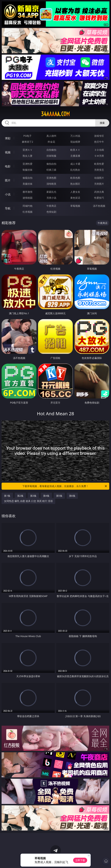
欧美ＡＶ (75, 150)
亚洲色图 (51, 178)
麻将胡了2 (28, 142)
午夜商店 (51, 206)
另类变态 (99, 170)
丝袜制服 (51, 156)
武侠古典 (99, 192)
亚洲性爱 (28, 164)
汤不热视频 (99, 206)
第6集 (72, 496)
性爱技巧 (99, 198)
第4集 (46, 496)
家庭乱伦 (51, 192)
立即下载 (80, 860)
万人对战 (75, 136)
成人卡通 (75, 164)
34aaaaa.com (55, 114)
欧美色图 (75, 178)
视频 (8, 152)
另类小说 (51, 198)
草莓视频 (75, 206)
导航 (8, 208)
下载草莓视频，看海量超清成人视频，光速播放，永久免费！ (65, 486)
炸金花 (51, 142)
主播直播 (75, 156)
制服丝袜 (28, 170)
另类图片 (99, 184)
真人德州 (51, 136)
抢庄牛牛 (99, 142)
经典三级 (51, 170)
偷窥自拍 (28, 178)
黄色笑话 (75, 198)
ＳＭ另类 (99, 156)
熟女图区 (75, 184)
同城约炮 (28, 206)
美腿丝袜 (28, 184)
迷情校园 (28, 198)
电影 (8, 166)
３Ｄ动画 (99, 150)
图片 (8, 180)
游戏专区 (99, 136)
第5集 (59, 496)
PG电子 (27, 136)
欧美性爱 (99, 164)
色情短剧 (51, 212)
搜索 (102, 123)
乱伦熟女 (75, 170)
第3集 (33, 496)
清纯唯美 (51, 184)
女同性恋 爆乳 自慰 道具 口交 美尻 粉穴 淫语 (28, 501)
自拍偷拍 (51, 150)
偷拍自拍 (51, 164)
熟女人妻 (28, 156)
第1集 (7, 496)
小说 (8, 194)
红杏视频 (28, 212)
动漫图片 (99, 178)
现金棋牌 (75, 142)
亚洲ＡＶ (28, 150)
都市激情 (28, 192)
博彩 (8, 138)
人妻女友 (75, 192)
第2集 (20, 496)
